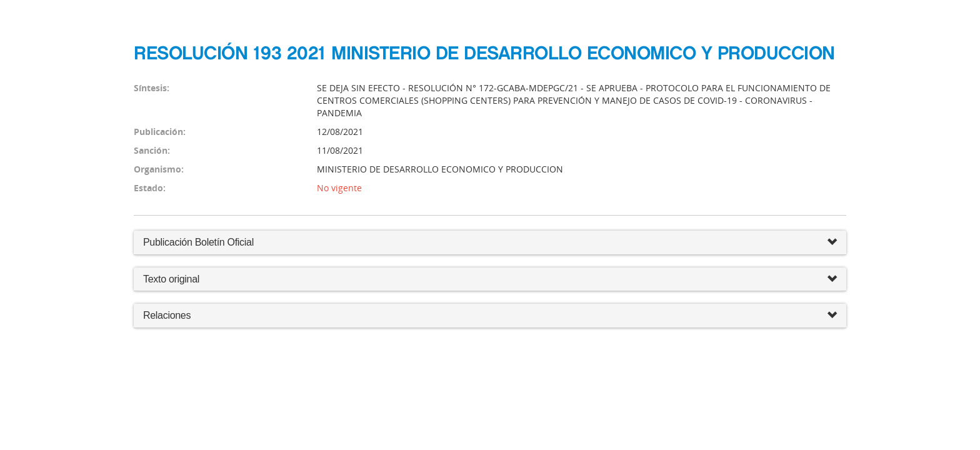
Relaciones (490, 316)
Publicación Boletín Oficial (198, 242)
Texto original (171, 279)
